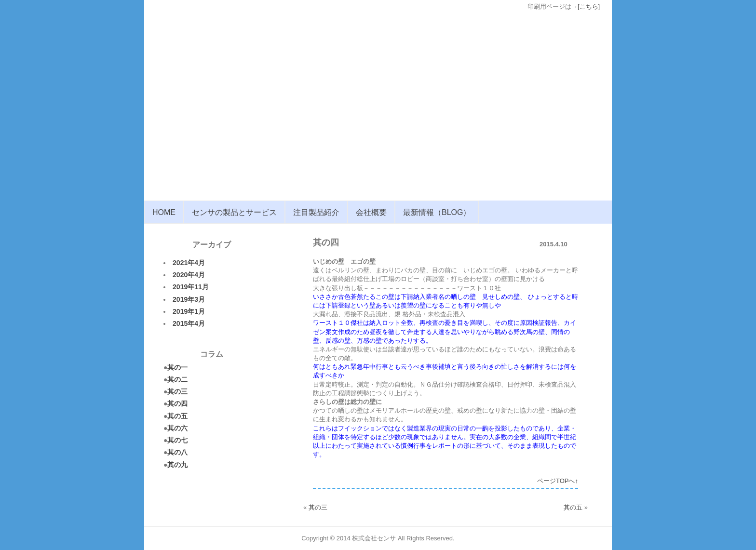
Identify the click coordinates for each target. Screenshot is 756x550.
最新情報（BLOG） (437, 212)
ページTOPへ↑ (558, 481)
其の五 (177, 416)
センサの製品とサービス (234, 212)
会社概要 (371, 212)
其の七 (177, 440)
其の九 (177, 465)
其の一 (177, 367)
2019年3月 (189, 299)
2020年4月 (189, 275)
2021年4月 (189, 263)
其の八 (177, 452)
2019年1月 (189, 311)
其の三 (177, 391)
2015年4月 (189, 323)
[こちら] (589, 7)
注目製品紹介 (316, 212)
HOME (164, 212)
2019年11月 (191, 287)
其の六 (177, 428)
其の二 (177, 379)
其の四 (177, 403)
